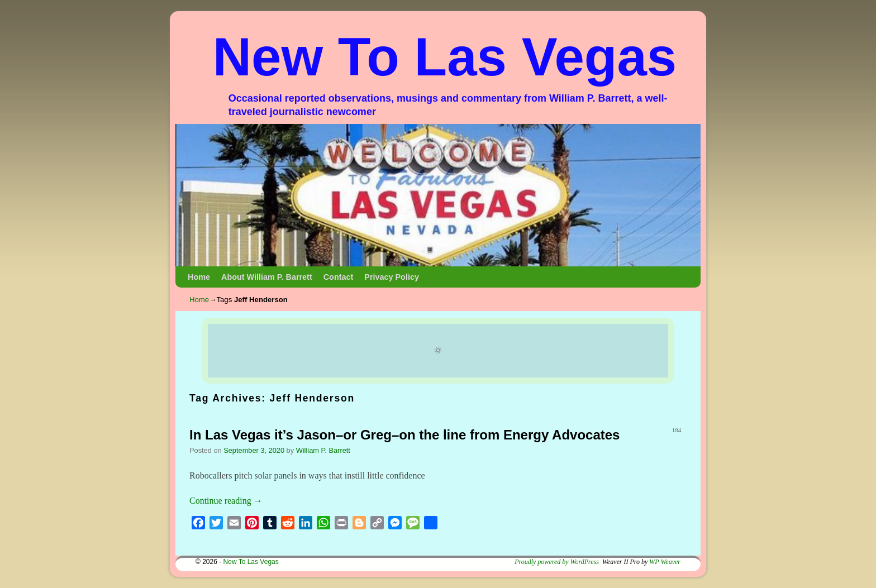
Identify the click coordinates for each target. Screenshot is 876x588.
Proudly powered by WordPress (557, 562)
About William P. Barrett (267, 277)
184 (677, 430)
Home (199, 277)
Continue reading (226, 501)
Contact (339, 277)
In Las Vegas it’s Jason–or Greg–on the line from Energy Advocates (404, 435)
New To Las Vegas (445, 57)
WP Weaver (665, 562)
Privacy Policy (392, 277)
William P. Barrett (323, 450)
